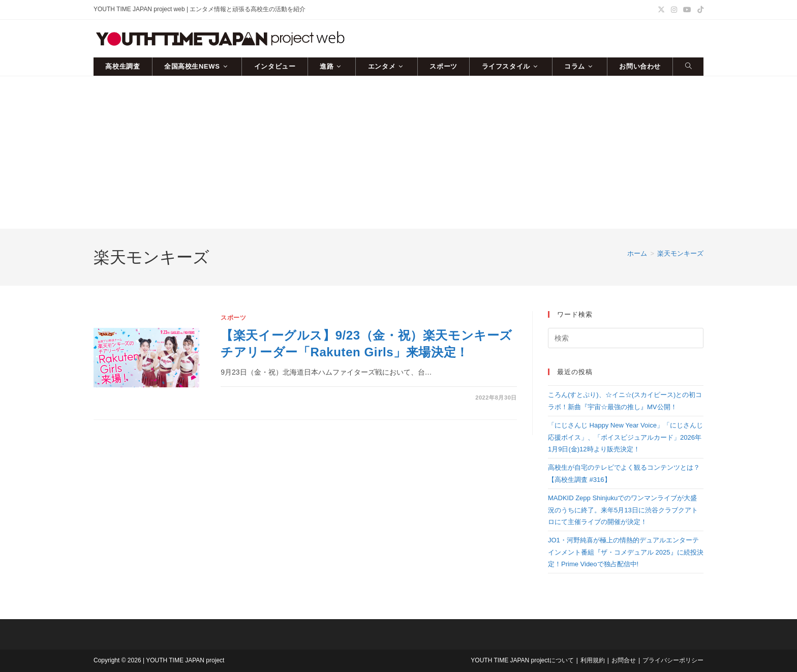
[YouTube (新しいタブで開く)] (687, 10)
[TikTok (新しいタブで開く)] (699, 10)
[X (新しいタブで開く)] (661, 10)
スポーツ (233, 318)
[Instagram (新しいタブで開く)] (674, 10)
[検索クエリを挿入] (626, 338)
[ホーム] (637, 253)
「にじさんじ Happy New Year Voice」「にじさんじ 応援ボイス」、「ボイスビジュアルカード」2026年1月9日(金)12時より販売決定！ (625, 437)
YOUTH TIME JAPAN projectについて (522, 660)
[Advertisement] (398, 152)
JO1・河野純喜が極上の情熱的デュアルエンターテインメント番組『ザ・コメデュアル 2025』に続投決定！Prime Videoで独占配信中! (626, 552)
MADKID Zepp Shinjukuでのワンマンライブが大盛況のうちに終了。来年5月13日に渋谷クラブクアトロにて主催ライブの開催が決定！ (623, 510)
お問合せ (624, 660)
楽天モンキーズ (680, 253)
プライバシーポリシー (673, 660)
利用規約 (593, 660)
